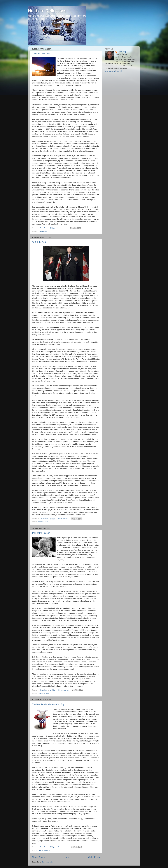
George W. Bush (43, 693)
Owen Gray (122, 52)
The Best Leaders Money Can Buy (48, 704)
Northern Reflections (47, 11)
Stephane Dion (43, 522)
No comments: (63, 519)
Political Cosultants (44, 850)
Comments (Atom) (48, 862)
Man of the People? (41, 533)
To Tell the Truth (40, 242)
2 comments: (62, 228)
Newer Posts (38, 857)
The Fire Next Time (41, 54)
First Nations (42, 231)
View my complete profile (114, 71)
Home (66, 857)
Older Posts (94, 857)
